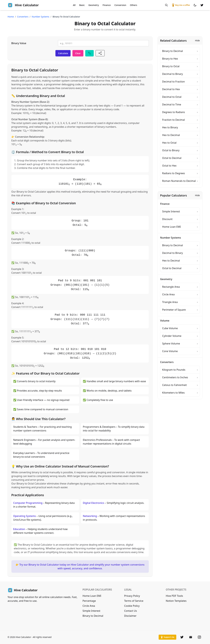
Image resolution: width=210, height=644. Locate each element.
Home (11, 17)
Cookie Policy (132, 606)
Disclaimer (130, 616)
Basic (82, 5)
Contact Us (130, 611)
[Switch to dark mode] (195, 5)
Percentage (89, 601)
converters (23, 17)
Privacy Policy (132, 596)
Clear (78, 53)
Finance (107, 5)
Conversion (120, 5)
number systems (41, 17)
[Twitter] (182, 637)
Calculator (23, 5)
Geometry (94, 5)
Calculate (63, 53)
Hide (197, 40)
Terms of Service (134, 601)
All (74, 5)
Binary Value (19, 43)
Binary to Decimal (93, 616)
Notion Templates (176, 601)
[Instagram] (199, 637)
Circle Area (89, 606)
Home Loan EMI (92, 596)
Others (133, 5)
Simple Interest (91, 611)
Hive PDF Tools (174, 596)
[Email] (191, 637)
